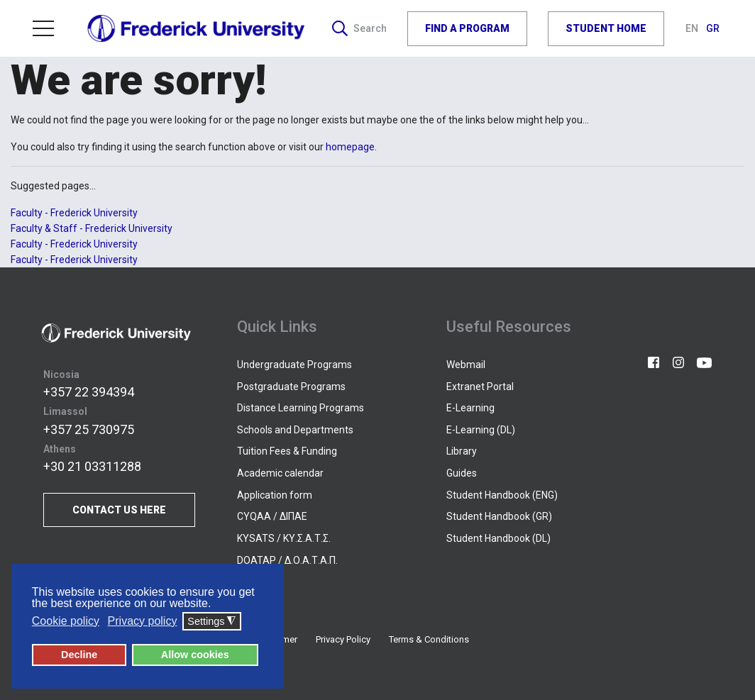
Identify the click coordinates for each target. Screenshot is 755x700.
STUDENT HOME (606, 28)
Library (462, 451)
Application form (275, 495)
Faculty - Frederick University (74, 213)
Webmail (466, 365)
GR (713, 28)
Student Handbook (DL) (498, 538)
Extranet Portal (480, 387)
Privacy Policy (343, 639)
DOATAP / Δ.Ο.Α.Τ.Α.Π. (287, 560)
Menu (43, 28)
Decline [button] (79, 655)
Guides (462, 473)
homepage (350, 147)
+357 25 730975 (89, 429)
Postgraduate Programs (291, 387)
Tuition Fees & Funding (287, 451)
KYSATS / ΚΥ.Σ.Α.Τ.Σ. (284, 538)
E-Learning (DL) (481, 430)
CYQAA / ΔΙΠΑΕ (272, 516)
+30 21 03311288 (92, 466)
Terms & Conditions (429, 639)
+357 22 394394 (89, 392)
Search (359, 28)
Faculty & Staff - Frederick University (92, 228)
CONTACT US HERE (119, 510)
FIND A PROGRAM (467, 28)
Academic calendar (280, 473)
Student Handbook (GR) (499, 516)
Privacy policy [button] (143, 621)
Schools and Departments (295, 430)
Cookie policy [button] (66, 621)
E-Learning (470, 408)
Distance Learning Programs (301, 408)
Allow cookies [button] (195, 655)
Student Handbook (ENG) (502, 495)
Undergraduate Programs (294, 365)
